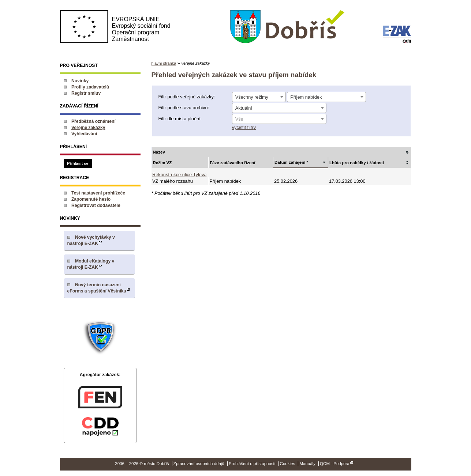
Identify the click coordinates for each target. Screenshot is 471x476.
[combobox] (259, 97)
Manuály (307, 464)
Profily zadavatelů (90, 87)
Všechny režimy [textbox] (252, 97)
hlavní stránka (164, 63)
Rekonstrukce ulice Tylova (179, 175)
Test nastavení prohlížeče (98, 193)
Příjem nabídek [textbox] (306, 97)
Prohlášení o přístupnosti (252, 464)
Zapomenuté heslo (91, 199)
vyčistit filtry (244, 127)
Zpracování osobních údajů (199, 464)
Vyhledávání (84, 134)
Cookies (288, 464)
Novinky (80, 81)
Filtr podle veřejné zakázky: (187, 97)
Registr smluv (86, 93)
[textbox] (279, 119)
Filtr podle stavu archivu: (184, 108)
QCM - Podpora (335, 464)
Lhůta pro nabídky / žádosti (357, 163)
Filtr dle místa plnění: (180, 119)
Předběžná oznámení (94, 121)
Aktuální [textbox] (244, 108)
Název (159, 152)
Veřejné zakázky (88, 128)
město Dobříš (287, 27)
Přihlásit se (78, 163)
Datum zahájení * (291, 162)
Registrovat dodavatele (96, 205)
